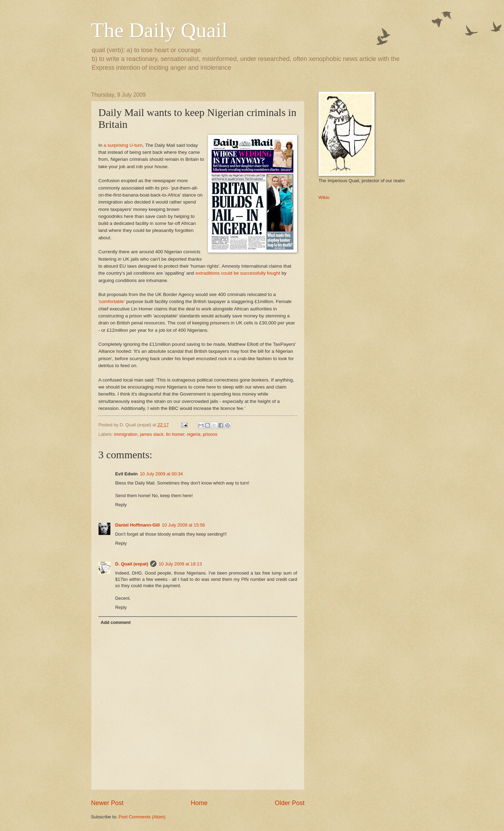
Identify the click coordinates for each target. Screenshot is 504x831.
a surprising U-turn (123, 145)
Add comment (115, 622)
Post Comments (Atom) (142, 817)
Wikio (324, 197)
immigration (126, 434)
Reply (121, 505)
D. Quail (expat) (132, 564)
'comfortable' (112, 301)
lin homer (175, 434)
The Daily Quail (159, 30)
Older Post (290, 803)
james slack (152, 434)
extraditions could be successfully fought (238, 273)
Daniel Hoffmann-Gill (137, 525)
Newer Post (107, 803)
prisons (210, 434)
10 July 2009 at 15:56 (183, 525)
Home (199, 803)
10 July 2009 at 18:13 (180, 564)
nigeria (194, 434)
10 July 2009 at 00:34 (161, 474)
